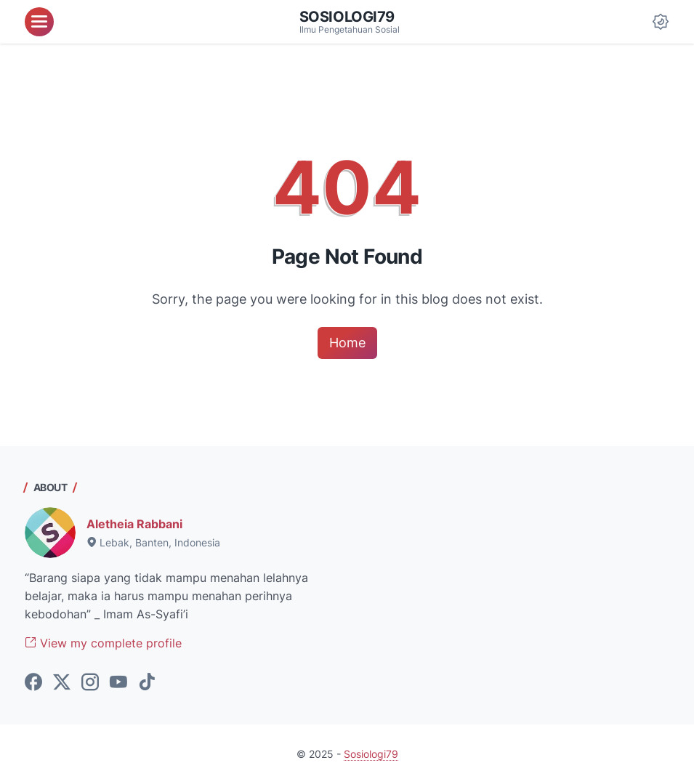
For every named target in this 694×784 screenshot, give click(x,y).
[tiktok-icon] (147, 683)
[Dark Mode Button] (661, 22)
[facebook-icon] (33, 683)
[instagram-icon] (90, 683)
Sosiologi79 (347, 17)
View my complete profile (103, 643)
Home (347, 343)
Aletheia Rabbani (134, 524)
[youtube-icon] (118, 683)
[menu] (39, 22)
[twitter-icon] (62, 683)
